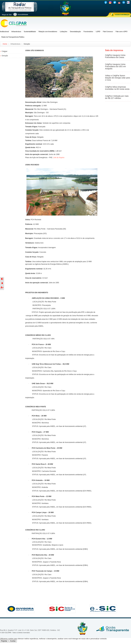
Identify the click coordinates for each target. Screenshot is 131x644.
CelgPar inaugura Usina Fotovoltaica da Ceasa (115, 56)
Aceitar (13, 641)
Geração (5, 56)
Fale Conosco (108, 32)
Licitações (64, 32)
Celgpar (5, 51)
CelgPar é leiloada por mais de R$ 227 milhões (117, 97)
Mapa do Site (7, 15)
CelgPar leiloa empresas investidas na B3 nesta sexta (117, 88)
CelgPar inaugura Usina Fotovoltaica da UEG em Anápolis (116, 66)
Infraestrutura (16, 32)
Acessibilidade (22, 15)
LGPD (98, 32)
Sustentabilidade (30, 32)
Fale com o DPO (121, 32)
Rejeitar (4, 641)
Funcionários (88, 32)
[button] (2, 279)
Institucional (4, 32)
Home (5, 44)
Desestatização (75, 32)
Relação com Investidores (48, 32)
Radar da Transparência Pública (13, 37)
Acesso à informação (118, 15)
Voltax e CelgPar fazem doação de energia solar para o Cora (117, 78)
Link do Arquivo (59, 158)
